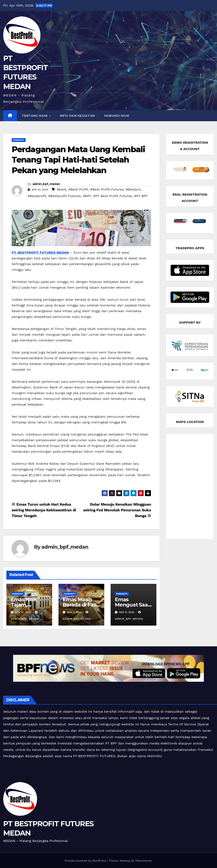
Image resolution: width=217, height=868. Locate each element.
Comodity (19, 140)
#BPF (87, 196)
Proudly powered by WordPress (86, 861)
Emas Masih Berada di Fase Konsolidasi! (81, 605)
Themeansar (143, 861)
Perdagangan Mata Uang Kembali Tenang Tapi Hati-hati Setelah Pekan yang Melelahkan (78, 160)
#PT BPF (141, 196)
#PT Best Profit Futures (113, 196)
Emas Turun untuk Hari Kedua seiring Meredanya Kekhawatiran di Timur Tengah (44, 510)
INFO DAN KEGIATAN (77, 116)
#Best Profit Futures (107, 189)
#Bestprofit (37, 196)
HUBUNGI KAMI (117, 116)
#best (62, 189)
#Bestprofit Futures (65, 196)
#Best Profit (78, 189)
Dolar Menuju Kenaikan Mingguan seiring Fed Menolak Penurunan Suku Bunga (117, 510)
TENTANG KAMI (35, 116)
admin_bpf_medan (46, 184)
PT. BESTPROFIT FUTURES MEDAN (40, 252)
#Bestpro (133, 189)
